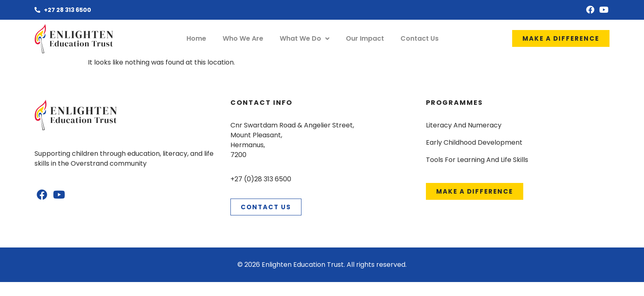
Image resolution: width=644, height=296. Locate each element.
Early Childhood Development (474, 142)
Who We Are (243, 38)
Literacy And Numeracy (464, 125)
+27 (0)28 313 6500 (261, 179)
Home (196, 38)
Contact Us (420, 38)
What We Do (305, 39)
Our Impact (365, 38)
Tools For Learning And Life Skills (477, 160)
